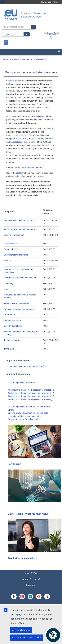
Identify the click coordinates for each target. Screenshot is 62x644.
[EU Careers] (31, 15)
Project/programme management (19, 309)
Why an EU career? (31, 579)
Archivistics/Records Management (20, 229)
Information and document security (20, 278)
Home (5, 59)
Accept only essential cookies (27, 638)
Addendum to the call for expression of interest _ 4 (31, 399)
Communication (11, 249)
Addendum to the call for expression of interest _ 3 (31, 396)
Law (6, 289)
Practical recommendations (22, 558)
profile (19, 173)
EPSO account (38, 116)
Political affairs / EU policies (17, 303)
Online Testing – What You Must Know (28, 514)
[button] (52, 37)
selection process (35, 167)
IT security (9, 283)
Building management (14, 235)
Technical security (12, 340)
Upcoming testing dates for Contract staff (25, 366)
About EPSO (31, 573)
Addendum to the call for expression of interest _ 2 (31, 393)
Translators (9, 349)
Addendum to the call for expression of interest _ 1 (31, 390)
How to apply (15, 464)
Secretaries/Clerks (12, 320)
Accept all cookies (21, 630)
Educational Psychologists (16, 255)
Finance (8, 260)
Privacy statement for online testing (24, 419)
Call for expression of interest (21, 383)
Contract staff (13, 81)
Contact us (31, 585)
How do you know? (51, 2)
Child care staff (11, 243)
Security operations (13, 326)
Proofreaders (10, 315)
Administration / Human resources (20, 221)
